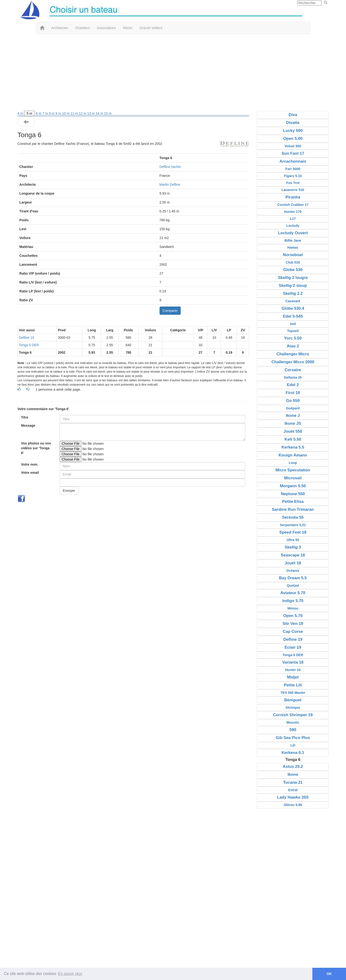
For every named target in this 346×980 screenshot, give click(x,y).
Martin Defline (170, 185)
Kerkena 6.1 (293, 753)
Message (28, 425)
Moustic (293, 722)
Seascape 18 (293, 555)
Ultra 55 (293, 540)
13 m (91, 113)
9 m (59, 113)
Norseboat (293, 255)
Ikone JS (293, 423)
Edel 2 (293, 385)
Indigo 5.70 (293, 601)
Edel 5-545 (293, 316)
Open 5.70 (293, 616)
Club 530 (293, 262)
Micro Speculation (293, 470)
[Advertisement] (173, 73)
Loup (293, 463)
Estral (293, 790)
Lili (293, 745)
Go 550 (293, 401)
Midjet (293, 677)
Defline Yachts (170, 167)
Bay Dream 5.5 (293, 578)
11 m (75, 113)
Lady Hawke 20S (293, 797)
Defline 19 (27, 338)
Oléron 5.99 (293, 805)
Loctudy (293, 226)
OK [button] (329, 974)
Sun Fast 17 (293, 153)
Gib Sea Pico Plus (293, 738)
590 (293, 730)
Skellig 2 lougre (293, 278)
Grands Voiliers (151, 28)
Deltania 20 (293, 377)
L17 (293, 219)
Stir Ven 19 (293, 624)
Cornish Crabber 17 (293, 205)
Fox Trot (293, 183)
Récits (128, 28)
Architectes (60, 28)
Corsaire (293, 370)
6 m (39, 113)
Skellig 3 (293, 547)
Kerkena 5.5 (293, 447)
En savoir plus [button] (70, 974)
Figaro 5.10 (293, 176)
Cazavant (293, 301)
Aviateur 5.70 (293, 593)
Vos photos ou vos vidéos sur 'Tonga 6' (36, 448)
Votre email (30, 473)
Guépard (293, 408)
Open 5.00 (293, 139)
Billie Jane (293, 240)
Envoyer (69, 491)
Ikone (293, 774)
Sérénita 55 (293, 517)
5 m (29, 113)
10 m (66, 113)
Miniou (293, 608)
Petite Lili (293, 685)
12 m (83, 113)
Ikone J (293, 416)
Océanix (293, 571)
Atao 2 (293, 346)
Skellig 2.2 (293, 293)
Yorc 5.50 (293, 338)
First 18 (293, 393)
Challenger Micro (293, 354)
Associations (106, 28)
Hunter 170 (293, 212)
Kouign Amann (293, 455)
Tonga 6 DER (29, 345)
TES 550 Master (293, 693)
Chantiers (82, 28)
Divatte (293, 123)
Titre (25, 417)
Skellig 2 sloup (293, 286)
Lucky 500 (293, 131)
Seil (293, 324)
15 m (108, 113)
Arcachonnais (293, 161)
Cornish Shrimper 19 (293, 715)
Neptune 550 (293, 494)
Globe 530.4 (293, 308)
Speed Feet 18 (293, 532)
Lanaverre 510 (293, 190)
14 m (100, 113)
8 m (52, 113)
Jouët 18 (293, 563)
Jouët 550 (293, 431)
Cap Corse (293, 632)
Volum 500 (293, 146)
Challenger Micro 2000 (293, 362)
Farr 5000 (293, 169)
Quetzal (293, 586)
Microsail (293, 478)
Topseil (293, 331)
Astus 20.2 (293, 767)
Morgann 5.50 (293, 486)
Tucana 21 (293, 782)
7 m (46, 113)
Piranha (293, 197)
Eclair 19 (293, 647)
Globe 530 (293, 270)
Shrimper (293, 708)
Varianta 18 (293, 662)
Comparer (170, 311)
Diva (293, 115)
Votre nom (29, 464)
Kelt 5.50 (293, 439)
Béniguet (293, 700)
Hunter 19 (293, 670)
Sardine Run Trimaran (293, 509)
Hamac (293, 247)
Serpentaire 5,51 (293, 525)
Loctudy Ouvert (293, 233)
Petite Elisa (293, 502)
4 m (21, 113)
